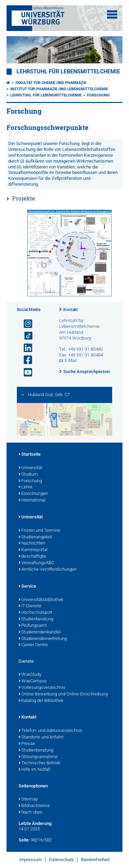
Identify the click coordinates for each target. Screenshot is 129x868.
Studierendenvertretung (43, 639)
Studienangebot (35, 537)
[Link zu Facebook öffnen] (25, 360)
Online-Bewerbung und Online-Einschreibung (63, 694)
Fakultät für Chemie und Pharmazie (51, 83)
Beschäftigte (32, 557)
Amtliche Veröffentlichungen (48, 570)
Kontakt (71, 310)
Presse (27, 744)
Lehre (25, 487)
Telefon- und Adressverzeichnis (50, 731)
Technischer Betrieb (39, 763)
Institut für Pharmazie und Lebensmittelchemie (59, 89)
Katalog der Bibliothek (41, 701)
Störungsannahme (38, 757)
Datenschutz (61, 860)
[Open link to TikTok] (25, 336)
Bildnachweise (34, 806)
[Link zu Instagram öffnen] (25, 324)
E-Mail (71, 360)
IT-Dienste (30, 606)
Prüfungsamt (33, 626)
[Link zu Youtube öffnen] (25, 373)
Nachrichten (32, 544)
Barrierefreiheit (95, 860)
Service (27, 587)
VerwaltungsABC (36, 563)
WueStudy (30, 675)
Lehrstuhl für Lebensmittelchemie (68, 72)
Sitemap (28, 799)
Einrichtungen (33, 494)
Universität (30, 468)
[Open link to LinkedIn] (25, 348)
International (32, 500)
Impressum (30, 860)
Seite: (24, 840)
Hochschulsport (35, 613)
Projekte (24, 198)
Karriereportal (33, 550)
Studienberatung (36, 619)
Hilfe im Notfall (34, 770)
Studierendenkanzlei (40, 632)
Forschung (98, 95)
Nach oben (30, 813)
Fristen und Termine (39, 531)
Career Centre (33, 645)
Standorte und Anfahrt (41, 737)
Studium (28, 475)
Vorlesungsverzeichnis (42, 688)
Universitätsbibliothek (41, 600)
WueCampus (33, 681)
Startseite (30, 455)
